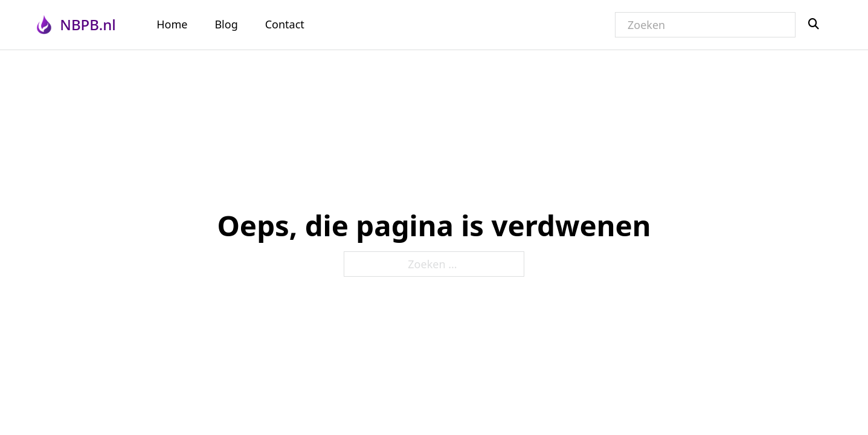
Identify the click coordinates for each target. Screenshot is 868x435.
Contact (285, 24)
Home (172, 24)
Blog (226, 24)
